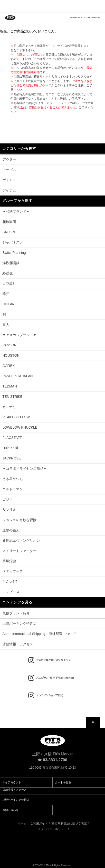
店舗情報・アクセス (18, 644)
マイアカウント (12, 782)
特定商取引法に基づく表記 (69, 823)
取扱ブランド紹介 (16, 613)
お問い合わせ (10, 810)
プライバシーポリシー (52, 829)
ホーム (22, 823)
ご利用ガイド (39, 823)
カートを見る (63, 782)
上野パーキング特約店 (19, 623)
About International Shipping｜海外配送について (39, 634)
